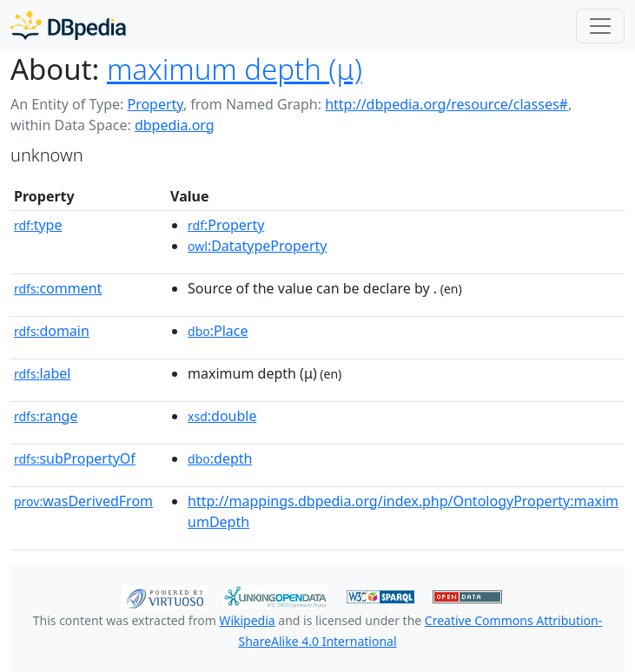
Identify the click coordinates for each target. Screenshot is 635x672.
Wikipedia (247, 620)
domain (52, 331)
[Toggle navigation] (600, 26)
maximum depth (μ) (235, 69)
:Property (226, 225)
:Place (218, 331)
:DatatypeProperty (257, 246)
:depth (220, 458)
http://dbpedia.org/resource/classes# (446, 104)
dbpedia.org (175, 125)
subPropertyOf (75, 458)
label (43, 373)
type (38, 225)
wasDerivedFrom (83, 501)
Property (155, 104)
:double (222, 416)
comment (58, 288)
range (46, 416)
